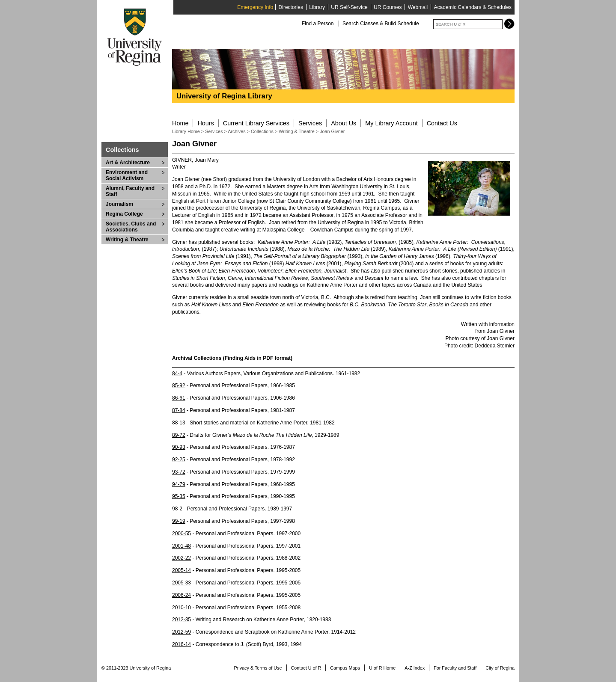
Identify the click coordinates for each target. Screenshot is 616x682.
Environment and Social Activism (127, 175)
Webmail (418, 7)
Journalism (119, 204)
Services (310, 123)
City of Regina (500, 668)
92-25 (179, 460)
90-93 (179, 447)
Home (180, 123)
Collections (122, 150)
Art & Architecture (128, 163)
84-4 (177, 374)
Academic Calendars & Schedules (473, 7)
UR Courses (388, 7)
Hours (205, 123)
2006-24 (182, 595)
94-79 (179, 484)
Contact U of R (306, 668)
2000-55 (182, 534)
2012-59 (182, 632)
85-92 (179, 385)
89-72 (179, 435)
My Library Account (391, 123)
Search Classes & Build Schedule (381, 24)
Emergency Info (255, 7)
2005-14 (182, 570)
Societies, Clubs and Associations (131, 227)
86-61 (179, 398)
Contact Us (442, 123)
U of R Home (382, 668)
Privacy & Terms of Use (258, 668)
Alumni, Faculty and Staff (130, 191)
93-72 (179, 472)
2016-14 (182, 644)
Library (317, 7)
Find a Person (318, 24)
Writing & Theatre (127, 240)
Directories (291, 7)
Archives (237, 131)
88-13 (179, 423)
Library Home (186, 131)
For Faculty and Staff (455, 668)
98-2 (177, 509)
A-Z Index (415, 668)
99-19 (179, 521)
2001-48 (182, 546)
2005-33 (182, 583)
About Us (344, 123)
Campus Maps (345, 668)
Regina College (124, 214)
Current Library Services (256, 123)
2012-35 (182, 620)
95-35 (179, 496)
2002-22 (182, 558)
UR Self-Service (349, 7)
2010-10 (182, 608)
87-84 (179, 410)
